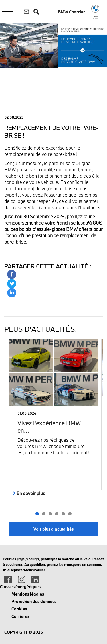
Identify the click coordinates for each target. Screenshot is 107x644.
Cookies (19, 609)
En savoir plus (29, 493)
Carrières (20, 616)
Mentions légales (28, 594)
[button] (37, 514)
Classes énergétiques (20, 587)
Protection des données (34, 601)
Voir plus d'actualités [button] (53, 529)
